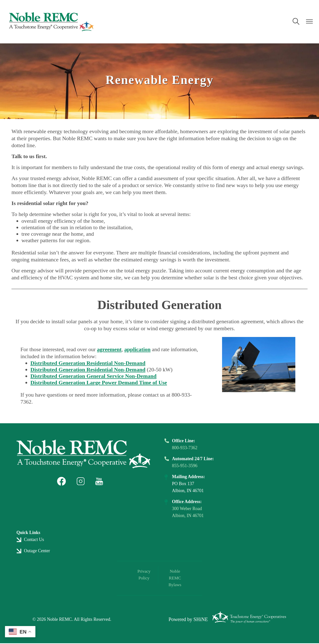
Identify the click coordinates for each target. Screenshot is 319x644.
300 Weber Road (187, 509)
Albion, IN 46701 (188, 516)
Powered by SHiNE (188, 620)
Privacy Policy (145, 575)
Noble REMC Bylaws (174, 579)
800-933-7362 (185, 448)
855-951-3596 (185, 466)
